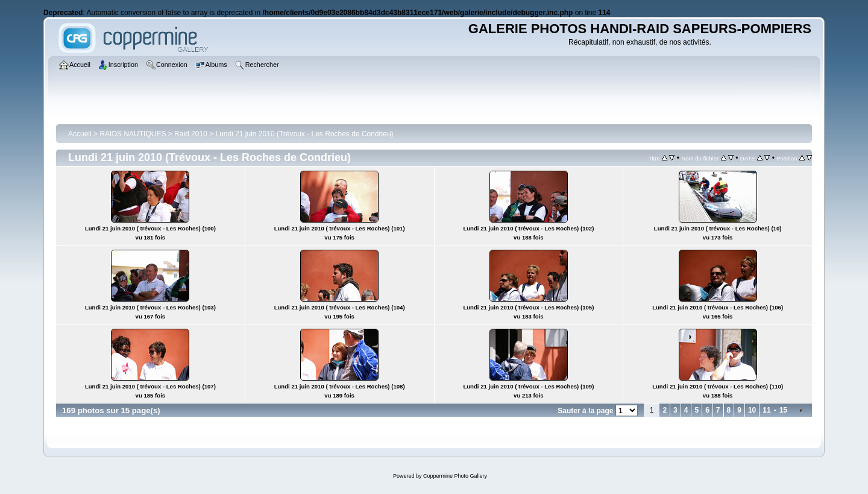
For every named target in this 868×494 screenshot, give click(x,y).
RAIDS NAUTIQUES (133, 134)
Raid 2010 (191, 134)
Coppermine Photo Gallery (455, 476)
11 (766, 410)
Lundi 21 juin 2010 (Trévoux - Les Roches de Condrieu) (304, 134)
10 (752, 410)
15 (783, 410)
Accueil (80, 134)
